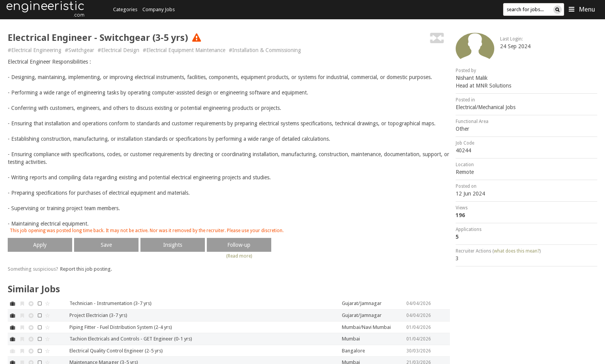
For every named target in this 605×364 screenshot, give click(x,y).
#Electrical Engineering (35, 50)
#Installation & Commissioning (265, 50)
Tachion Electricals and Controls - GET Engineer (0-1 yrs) (131, 339)
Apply (40, 245)
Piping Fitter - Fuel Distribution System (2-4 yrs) (121, 327)
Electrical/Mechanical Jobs (486, 107)
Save (106, 245)
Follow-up (239, 245)
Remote (465, 172)
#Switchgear (79, 50)
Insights (173, 245)
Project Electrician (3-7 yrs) (98, 315)
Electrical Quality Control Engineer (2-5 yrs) (116, 351)
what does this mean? (517, 251)
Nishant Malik (472, 78)
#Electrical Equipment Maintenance (184, 50)
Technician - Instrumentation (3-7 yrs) (111, 303)
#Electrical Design (118, 50)
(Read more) (239, 256)
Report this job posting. (86, 269)
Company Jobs (159, 9)
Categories (125, 9)
